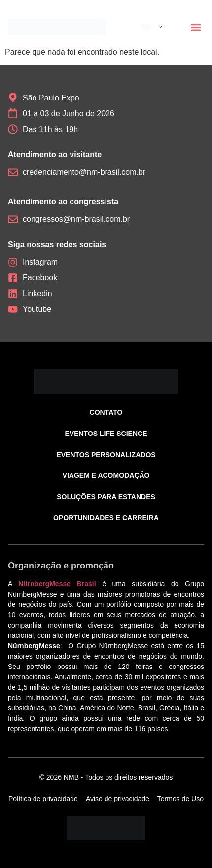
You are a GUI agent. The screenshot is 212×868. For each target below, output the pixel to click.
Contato (106, 412)
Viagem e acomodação (106, 475)
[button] (196, 27)
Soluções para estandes (106, 497)
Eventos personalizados (106, 455)
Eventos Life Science (106, 434)
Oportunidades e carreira (106, 518)
